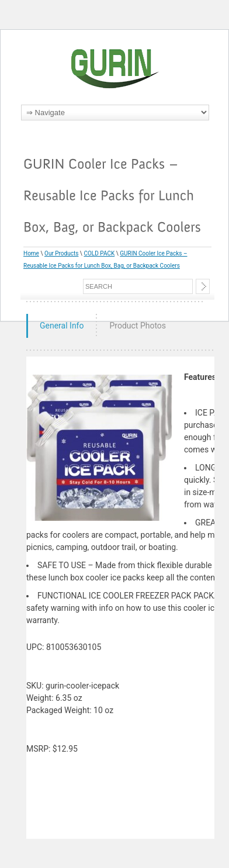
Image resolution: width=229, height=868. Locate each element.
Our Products (61, 253)
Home (31, 253)
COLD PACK (99, 253)
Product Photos (138, 326)
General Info (62, 326)
